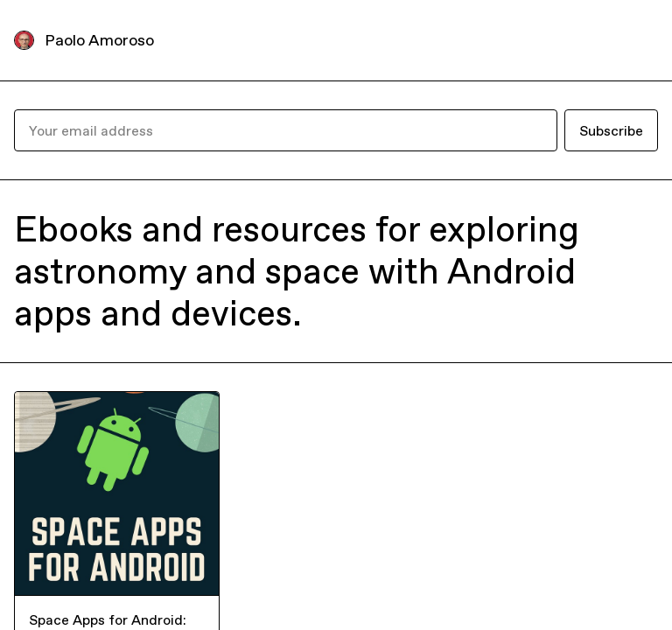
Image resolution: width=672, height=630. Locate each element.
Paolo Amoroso (99, 40)
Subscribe (611, 130)
